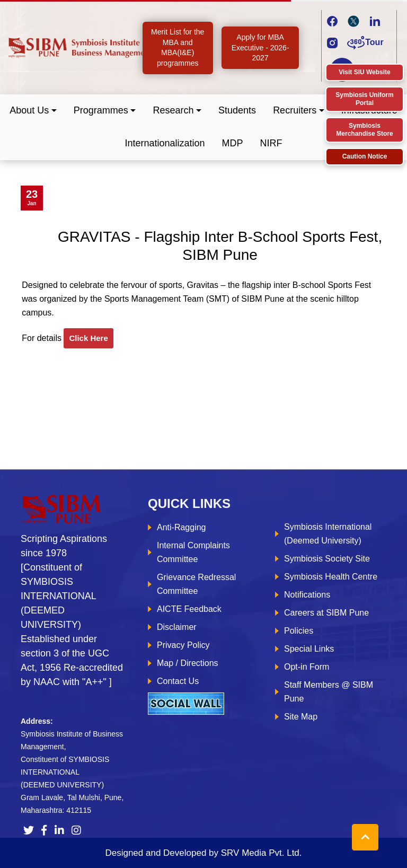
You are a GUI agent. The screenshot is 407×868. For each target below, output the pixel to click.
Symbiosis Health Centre (331, 577)
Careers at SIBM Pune (326, 613)
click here (88, 338)
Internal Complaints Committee (193, 552)
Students (237, 110)
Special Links (309, 649)
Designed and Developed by (203, 853)
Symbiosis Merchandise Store (364, 130)
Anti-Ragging (182, 527)
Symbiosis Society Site (327, 559)
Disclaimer (177, 627)
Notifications (307, 595)
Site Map (301, 717)
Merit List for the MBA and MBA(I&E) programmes (178, 47)
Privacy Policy (183, 645)
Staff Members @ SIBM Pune (329, 692)
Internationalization (165, 143)
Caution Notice (365, 156)
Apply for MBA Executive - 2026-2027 (260, 47)
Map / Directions (188, 663)
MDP (233, 143)
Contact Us (178, 681)
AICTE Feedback (189, 609)
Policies (299, 631)
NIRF (271, 143)
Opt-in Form (307, 667)
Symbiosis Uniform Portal (364, 99)
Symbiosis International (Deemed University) (328, 534)
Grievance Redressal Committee (196, 584)
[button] (33, 111)
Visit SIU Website (365, 72)
